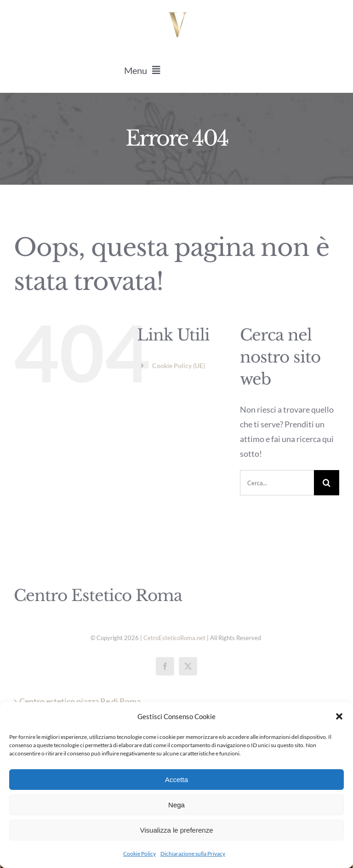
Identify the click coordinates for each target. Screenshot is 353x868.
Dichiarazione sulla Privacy (193, 854)
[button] (339, 716)
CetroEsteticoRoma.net (174, 638)
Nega (176, 805)
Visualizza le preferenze (177, 830)
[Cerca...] (277, 483)
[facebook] (165, 666)
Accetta (176, 780)
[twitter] (188, 666)
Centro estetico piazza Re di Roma (80, 701)
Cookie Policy (139, 854)
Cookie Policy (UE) (179, 366)
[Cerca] (327, 483)
